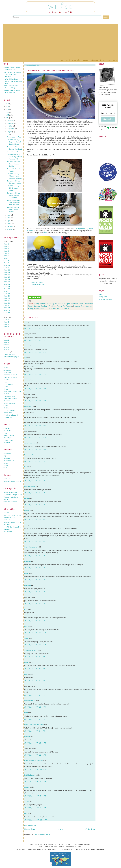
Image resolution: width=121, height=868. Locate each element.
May (9, 218)
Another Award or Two (14, 137)
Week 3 (6, 345)
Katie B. (27, 510)
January (10, 229)
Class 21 (7, 291)
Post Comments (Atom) (42, 835)
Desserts (7, 401)
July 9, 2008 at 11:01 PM (36, 755)
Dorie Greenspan (86, 304)
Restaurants (94, 60)
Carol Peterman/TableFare (34, 761)
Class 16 (7, 279)
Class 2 (6, 246)
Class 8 (6, 261)
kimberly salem (30, 455)
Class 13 (7, 272)
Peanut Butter (8, 440)
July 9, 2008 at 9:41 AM (35, 695)
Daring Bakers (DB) (10, 492)
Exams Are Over (9, 354)
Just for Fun (8, 525)
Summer (6, 466)
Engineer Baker (30, 486)
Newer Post (30, 829)
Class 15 (7, 277)
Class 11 (7, 268)
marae (27, 498)
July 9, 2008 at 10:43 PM (36, 743)
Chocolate (7, 431)
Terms (102, 60)
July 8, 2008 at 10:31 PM (36, 633)
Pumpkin (7, 443)
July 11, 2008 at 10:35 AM (36, 820)
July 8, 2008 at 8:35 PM (35, 580)
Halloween (7, 458)
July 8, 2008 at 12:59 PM (36, 449)
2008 (8, 118)
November (11, 123)
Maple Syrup (8, 438)
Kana (26, 674)
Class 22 (7, 294)
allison (27, 626)
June (9, 215)
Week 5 (6, 350)
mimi (26, 713)
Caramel (6, 428)
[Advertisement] (60, 41)
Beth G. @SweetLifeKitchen (34, 725)
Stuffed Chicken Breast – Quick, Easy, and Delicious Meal (13, 81)
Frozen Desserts (9, 410)
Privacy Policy (103, 297)
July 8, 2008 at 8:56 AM (35, 340)
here (45, 233)
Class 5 (6, 253)
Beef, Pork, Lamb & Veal (12, 391)
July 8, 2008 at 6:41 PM (35, 556)
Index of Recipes (37, 282)
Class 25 (7, 301)
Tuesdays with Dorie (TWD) (60, 309)
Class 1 (6, 244)
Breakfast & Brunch (10, 375)
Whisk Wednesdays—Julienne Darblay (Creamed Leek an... (14, 176)
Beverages (7, 372)
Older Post (90, 829)
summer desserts (41, 309)
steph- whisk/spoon (31, 650)
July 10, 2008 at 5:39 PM (36, 808)
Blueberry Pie (52, 304)
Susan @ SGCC (30, 701)
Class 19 (7, 287)
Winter (6, 468)
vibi (26, 358)
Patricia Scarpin (30, 775)
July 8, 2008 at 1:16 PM (35, 461)
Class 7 (6, 258)
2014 (8, 104)
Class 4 (6, 251)
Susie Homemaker (31, 547)
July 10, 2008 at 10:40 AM (36, 781)
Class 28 (7, 308)
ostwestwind (29, 406)
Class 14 (7, 275)
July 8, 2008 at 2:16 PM (35, 505)
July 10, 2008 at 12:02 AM (36, 769)
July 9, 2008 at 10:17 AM (35, 707)
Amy (26, 346)
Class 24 (7, 298)
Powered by (108, 128)
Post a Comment (30, 825)
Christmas (7, 454)
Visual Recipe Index (38, 284)
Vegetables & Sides (10, 398)
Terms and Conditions (105, 299)
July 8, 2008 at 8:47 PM (35, 592)
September (11, 129)
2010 (8, 112)
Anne (26, 380)
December (11, 120)
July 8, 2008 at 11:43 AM (35, 401)
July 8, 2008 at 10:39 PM (36, 645)
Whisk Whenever (112, 60)
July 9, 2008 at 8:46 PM (35, 719)
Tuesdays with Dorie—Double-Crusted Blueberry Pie (14, 195)
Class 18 (7, 284)
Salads (6, 387)
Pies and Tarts (79, 306)
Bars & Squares (9, 403)
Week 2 (6, 342)
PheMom (27, 585)
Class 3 (6, 249)
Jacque (27, 787)
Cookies (6, 408)
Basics (6, 368)
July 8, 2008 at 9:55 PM (35, 604)
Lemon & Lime (9, 435)
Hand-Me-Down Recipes (12, 481)
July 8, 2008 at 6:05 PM (35, 541)
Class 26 (7, 303)
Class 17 (7, 282)
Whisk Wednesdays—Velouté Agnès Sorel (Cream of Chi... (14, 157)
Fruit (5, 433)
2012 (8, 107)
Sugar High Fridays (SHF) (13, 495)
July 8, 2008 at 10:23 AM (35, 352)
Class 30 (7, 313)
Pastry (59, 306)
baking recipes (40, 304)
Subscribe (108, 119)
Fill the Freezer (9, 479)
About (68, 60)
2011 (8, 109)
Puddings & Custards (11, 415)
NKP (26, 467)
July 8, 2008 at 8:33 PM (35, 568)
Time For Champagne (11, 357)
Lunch (6, 382)
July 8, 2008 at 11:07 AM (35, 374)
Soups (6, 389)
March (10, 224)
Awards (6, 513)
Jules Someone (30, 443)
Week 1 (6, 340)
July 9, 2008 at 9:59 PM (35, 731)
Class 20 (7, 289)
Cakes (6, 406)
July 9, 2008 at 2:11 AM (35, 657)
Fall (5, 456)
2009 (8, 115)
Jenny (26, 801)
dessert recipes (64, 304)
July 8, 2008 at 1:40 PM (35, 493)
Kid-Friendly (8, 417)
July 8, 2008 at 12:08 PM (36, 437)
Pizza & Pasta (8, 384)
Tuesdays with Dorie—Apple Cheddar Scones (14, 209)
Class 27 (7, 305)
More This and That (13, 152)
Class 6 (6, 256)
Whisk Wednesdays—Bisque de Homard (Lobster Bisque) (14, 142)
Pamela (27, 737)
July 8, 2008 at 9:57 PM (35, 621)
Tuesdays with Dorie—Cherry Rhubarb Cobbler (14, 164)
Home (62, 60)
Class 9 (6, 263)
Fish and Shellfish (10, 396)
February (10, 226)
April (9, 221)
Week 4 (6, 347)
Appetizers (7, 370)
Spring (6, 463)
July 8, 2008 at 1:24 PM (35, 481)
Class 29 (7, 310)
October (10, 126)
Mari (26, 814)
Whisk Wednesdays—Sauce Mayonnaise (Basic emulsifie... (14, 202)
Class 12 (7, 270)
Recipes (85, 60)
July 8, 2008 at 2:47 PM (35, 519)
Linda (26, 662)
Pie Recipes (68, 306)
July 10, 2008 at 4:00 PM (36, 796)
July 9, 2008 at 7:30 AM (35, 681)
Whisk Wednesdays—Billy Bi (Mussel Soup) (14, 188)
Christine (27, 561)
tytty (26, 609)
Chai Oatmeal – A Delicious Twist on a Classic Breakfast (12, 74)
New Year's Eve (9, 461)
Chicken (6, 394)
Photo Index (76, 60)
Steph (26, 638)
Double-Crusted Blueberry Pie (40, 306)
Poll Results (8, 532)
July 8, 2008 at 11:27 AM (35, 389)
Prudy (26, 573)
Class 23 (7, 296)
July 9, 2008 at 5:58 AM (35, 669)
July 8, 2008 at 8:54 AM (35, 328)
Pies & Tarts (8, 413)
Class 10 (7, 265)
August (10, 132)
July (9, 135)
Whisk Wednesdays (10, 502)
